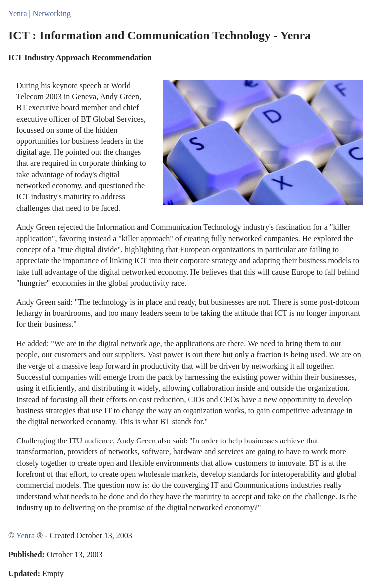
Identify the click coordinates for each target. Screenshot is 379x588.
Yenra (18, 14)
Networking (52, 14)
